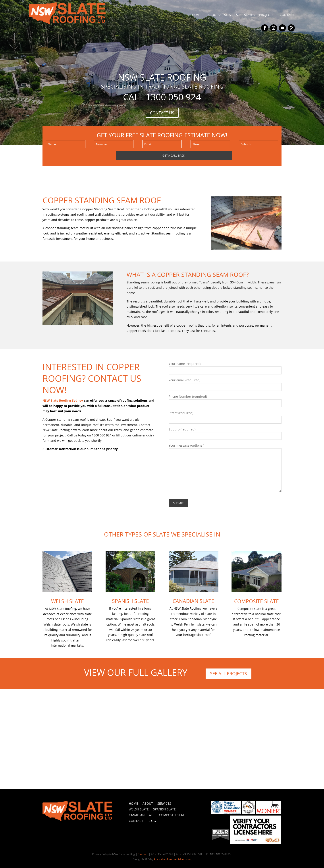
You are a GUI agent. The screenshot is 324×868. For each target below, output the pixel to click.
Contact (136, 821)
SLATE (249, 15)
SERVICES (231, 15)
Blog (152, 821)
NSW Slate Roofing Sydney (63, 400)
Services (164, 803)
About (148, 803)
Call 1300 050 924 (162, 97)
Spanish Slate (130, 601)
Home (133, 803)
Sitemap (143, 854)
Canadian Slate (193, 601)
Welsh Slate (67, 601)
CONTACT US (162, 113)
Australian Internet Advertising (173, 859)
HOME (197, 15)
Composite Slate (256, 601)
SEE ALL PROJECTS (229, 673)
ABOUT (213, 15)
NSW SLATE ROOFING (162, 77)
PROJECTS (266, 15)
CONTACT (287, 15)
